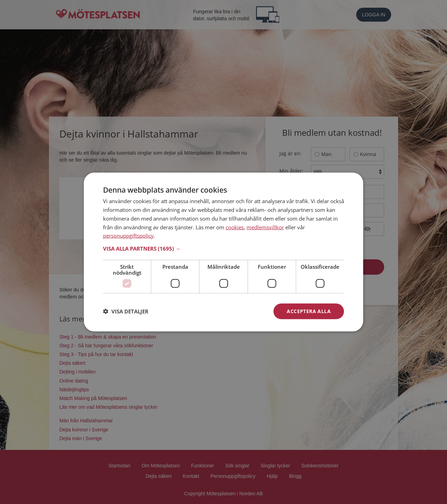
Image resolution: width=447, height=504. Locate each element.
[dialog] (223, 252)
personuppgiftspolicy (128, 236)
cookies (235, 227)
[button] (223, 249)
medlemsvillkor (265, 227)
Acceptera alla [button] (309, 311)
